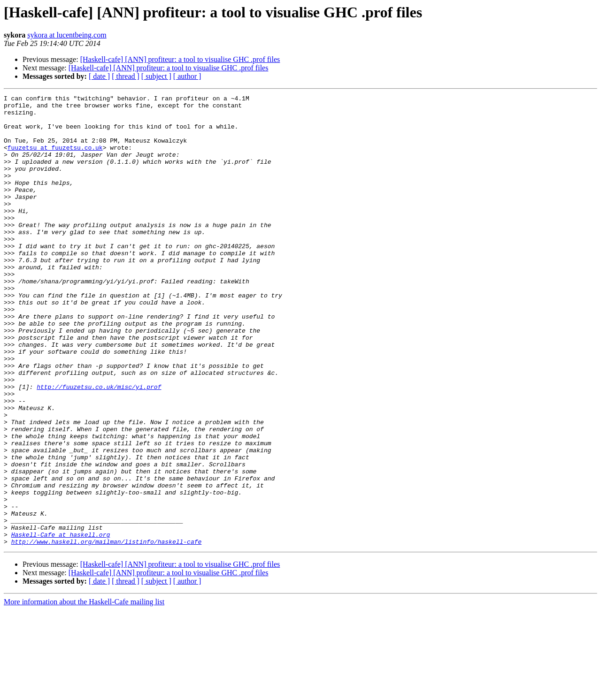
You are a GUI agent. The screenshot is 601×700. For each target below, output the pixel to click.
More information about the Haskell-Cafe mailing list (84, 692)
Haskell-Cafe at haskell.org (61, 623)
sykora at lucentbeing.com (67, 35)
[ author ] (187, 76)
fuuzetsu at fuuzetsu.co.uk (55, 159)
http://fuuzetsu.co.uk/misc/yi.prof (99, 446)
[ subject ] (156, 76)
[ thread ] (126, 76)
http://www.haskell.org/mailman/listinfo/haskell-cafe (107, 632)
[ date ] (99, 76)
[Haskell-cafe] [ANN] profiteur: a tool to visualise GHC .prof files (180, 59)
